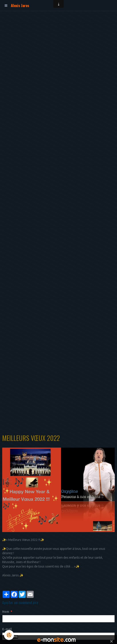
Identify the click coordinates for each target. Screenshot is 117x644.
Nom (6, 612)
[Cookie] (9, 635)
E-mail (7, 629)
